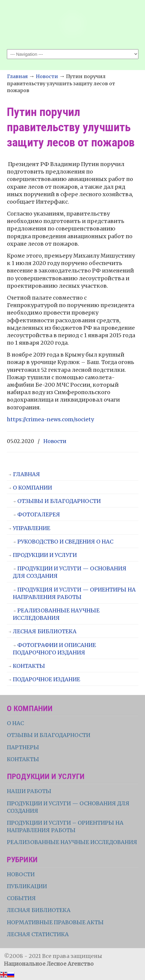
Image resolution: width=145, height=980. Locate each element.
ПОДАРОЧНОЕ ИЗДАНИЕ (46, 679)
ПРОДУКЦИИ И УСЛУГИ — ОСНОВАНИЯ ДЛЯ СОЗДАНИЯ (70, 572)
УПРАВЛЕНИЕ (32, 528)
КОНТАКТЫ (29, 666)
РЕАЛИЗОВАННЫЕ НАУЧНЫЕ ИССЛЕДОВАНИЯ (56, 614)
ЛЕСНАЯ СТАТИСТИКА (38, 934)
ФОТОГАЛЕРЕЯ (39, 514)
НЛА (73, 24)
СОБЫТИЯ (21, 898)
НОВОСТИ (21, 874)
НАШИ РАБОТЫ (29, 791)
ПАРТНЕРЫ (23, 747)
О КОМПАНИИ (32, 488)
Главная (17, 76)
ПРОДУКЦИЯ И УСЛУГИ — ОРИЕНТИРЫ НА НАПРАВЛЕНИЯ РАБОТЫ (74, 593)
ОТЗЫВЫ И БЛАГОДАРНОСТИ (59, 501)
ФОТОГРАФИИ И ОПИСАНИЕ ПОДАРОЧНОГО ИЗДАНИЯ (54, 649)
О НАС (15, 723)
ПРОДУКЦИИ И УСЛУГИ (45, 555)
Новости (47, 76)
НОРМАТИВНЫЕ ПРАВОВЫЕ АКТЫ (56, 922)
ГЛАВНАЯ (26, 474)
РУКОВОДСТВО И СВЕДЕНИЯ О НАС (65, 542)
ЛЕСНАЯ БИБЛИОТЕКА (45, 631)
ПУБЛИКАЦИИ (27, 886)
